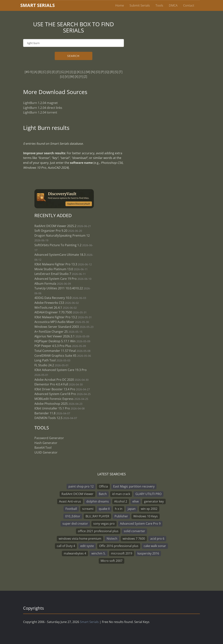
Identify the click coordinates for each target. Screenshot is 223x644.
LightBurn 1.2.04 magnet (40, 103)
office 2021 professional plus (98, 531)
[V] (67, 77)
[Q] (107, 72)
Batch (103, 494)
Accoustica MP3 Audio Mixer (54, 322)
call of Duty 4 (66, 546)
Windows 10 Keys (146, 516)
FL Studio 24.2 (44, 365)
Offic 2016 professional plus (119, 546)
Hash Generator (46, 443)
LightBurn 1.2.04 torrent (40, 112)
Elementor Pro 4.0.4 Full (51, 384)
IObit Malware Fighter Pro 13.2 (56, 317)
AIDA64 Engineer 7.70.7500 (53, 312)
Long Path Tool (45, 360)
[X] (77, 77)
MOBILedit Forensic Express (54, 399)
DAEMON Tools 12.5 (48, 418)
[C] (44, 72)
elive (136, 501)
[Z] (85, 77)
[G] (62, 72)
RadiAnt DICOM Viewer (77, 494)
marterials (38, 5)
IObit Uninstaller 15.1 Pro (52, 408)
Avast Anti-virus (70, 501)
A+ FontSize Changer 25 (51, 332)
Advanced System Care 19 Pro (56, 279)
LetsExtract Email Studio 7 (53, 274)
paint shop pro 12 (81, 486)
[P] (102, 72)
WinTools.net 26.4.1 (48, 308)
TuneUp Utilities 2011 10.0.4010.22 (59, 288)
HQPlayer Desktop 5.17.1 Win (55, 341)
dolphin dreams (98, 501)
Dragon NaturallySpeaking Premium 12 (62, 235)
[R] (112, 72)
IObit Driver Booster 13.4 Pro (55, 389)
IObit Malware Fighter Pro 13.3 (56, 264)
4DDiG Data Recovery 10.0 (53, 298)
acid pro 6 (157, 539)
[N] (93, 72)
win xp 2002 (149, 509)
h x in (119, 509)
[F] (58, 72)
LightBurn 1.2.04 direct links (43, 108)
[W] (72, 77)
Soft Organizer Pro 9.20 (51, 231)
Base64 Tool (43, 448)
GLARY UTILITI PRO (148, 494)
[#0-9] (29, 72)
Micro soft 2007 (111, 561)
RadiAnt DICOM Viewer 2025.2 (55, 226)
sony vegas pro (104, 524)
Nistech (112, 539)
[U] (62, 77)
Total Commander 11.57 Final (55, 351)
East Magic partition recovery (134, 486)
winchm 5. (99, 553)
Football (71, 509)
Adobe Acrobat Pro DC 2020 (54, 380)
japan (132, 509)
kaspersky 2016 (148, 553)
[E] (54, 72)
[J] (75, 72)
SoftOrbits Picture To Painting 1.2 (58, 245)
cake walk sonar (155, 546)
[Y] (81, 77)
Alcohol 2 (121, 501)
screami (88, 509)
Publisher (121, 516)
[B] (40, 72)
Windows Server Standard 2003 (57, 327)
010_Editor (73, 516)
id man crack (121, 494)
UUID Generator (46, 452)
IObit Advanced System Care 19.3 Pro (61, 370)
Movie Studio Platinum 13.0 (54, 269)
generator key (154, 501)
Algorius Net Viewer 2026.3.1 (55, 336)
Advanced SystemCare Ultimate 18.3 (60, 255)
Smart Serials (89, 622)
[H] (67, 72)
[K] (79, 72)
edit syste (87, 546)
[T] (121, 72)
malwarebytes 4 (75, 553)
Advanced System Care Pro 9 (140, 524)
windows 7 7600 (134, 539)
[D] (49, 72)
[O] (98, 72)
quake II (104, 509)
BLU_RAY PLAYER (97, 516)
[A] (35, 72)
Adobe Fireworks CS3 (49, 303)
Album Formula (45, 284)
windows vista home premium (80, 539)
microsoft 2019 (122, 553)
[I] (71, 72)
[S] (116, 72)
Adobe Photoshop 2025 (51, 404)
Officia (103, 486)
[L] (83, 72)
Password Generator (49, 438)
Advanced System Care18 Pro (55, 394)
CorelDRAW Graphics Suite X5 (55, 356)
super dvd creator (75, 524)
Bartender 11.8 (45, 413)
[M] (88, 72)
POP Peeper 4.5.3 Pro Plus (53, 346)
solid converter (134, 531)
